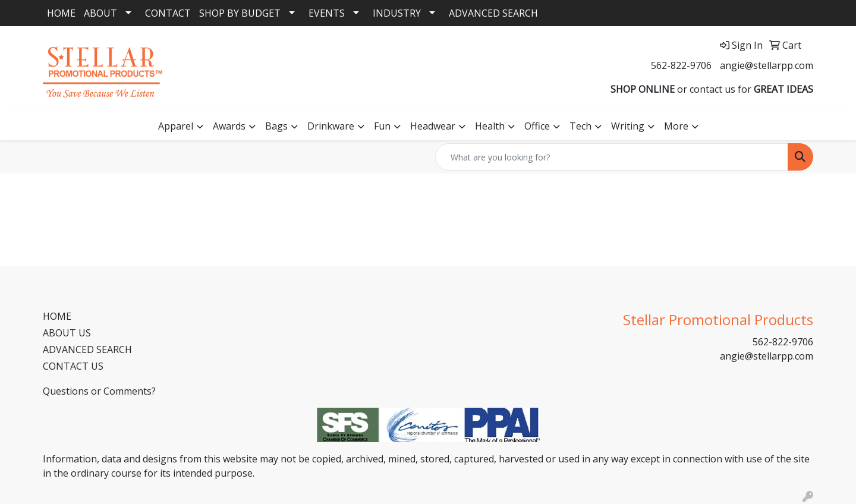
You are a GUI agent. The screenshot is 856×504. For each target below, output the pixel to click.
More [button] (676, 126)
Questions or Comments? (99, 391)
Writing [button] (628, 126)
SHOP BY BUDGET (240, 13)
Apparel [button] (176, 126)
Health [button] (490, 126)
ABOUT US (67, 333)
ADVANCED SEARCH (493, 13)
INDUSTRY (397, 13)
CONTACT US (73, 366)
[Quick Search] (612, 157)
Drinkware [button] (331, 126)
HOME (61, 13)
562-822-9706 (681, 65)
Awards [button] (229, 126)
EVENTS (327, 13)
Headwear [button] (433, 126)
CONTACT (168, 13)
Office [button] (537, 126)
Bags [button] (276, 126)
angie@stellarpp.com (767, 65)
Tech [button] (580, 126)
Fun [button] (382, 126)
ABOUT (100, 13)
